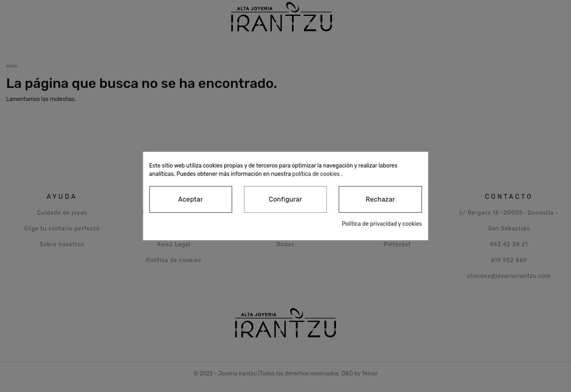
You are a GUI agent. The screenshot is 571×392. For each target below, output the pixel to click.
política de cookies (316, 174)
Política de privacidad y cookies (382, 224)
